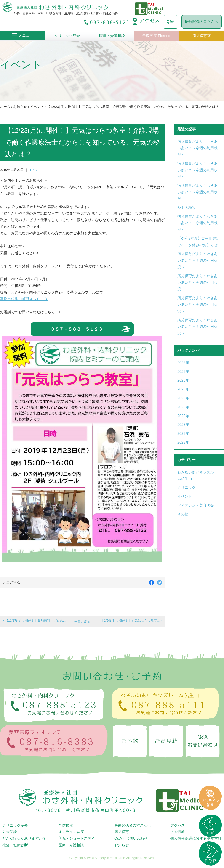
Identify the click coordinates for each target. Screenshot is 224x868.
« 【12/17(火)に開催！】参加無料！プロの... (34, 621)
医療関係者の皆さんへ (133, 825)
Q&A (171, 22)
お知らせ (20, 107)
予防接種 (66, 825)
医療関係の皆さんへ (202, 22)
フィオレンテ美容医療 (196, 505)
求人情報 (178, 832)
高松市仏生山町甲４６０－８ (24, 299)
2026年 (183, 363)
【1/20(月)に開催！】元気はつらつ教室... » (131, 621)
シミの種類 (187, 208)
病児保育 (122, 832)
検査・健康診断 (15, 845)
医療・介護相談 (112, 36)
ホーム (5, 107)
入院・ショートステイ (77, 838)
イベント (37, 107)
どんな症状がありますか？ (24, 838)
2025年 (183, 407)
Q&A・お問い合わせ (131, 838)
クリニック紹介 (67, 36)
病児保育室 (202, 36)
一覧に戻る (82, 622)
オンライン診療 (71, 832)
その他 (183, 514)
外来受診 (10, 832)
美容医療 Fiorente (157, 36)
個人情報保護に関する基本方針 (196, 838)
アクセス (178, 825)
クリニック (187, 487)
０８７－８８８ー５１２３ (77, 329)
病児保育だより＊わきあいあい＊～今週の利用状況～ (197, 148)
